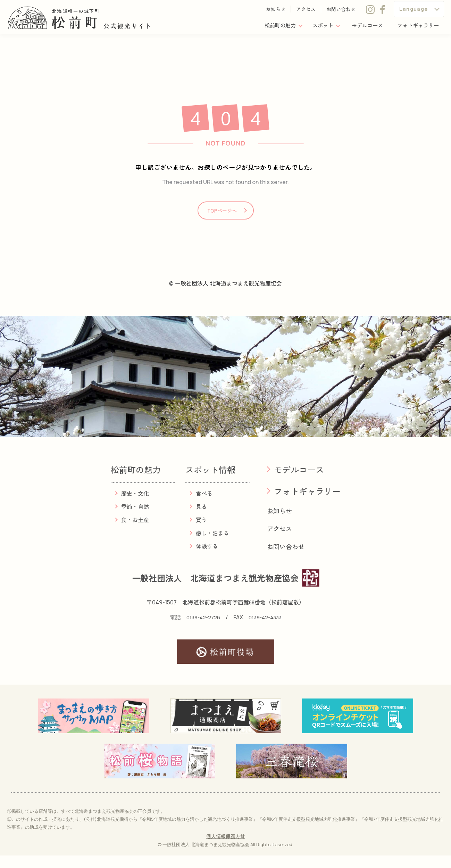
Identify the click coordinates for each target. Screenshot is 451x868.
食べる (204, 506)
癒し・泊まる (212, 545)
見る (201, 519)
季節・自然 (135, 519)
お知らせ (276, 11)
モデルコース (364, 27)
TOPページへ (222, 219)
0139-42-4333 (266, 630)
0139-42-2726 (202, 630)
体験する (207, 559)
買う (201, 532)
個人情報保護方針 (226, 849)
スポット (318, 27)
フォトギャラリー (417, 27)
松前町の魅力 (273, 27)
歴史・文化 (135, 506)
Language (414, 11)
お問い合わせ (341, 11)
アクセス (306, 11)
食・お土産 (135, 532)
